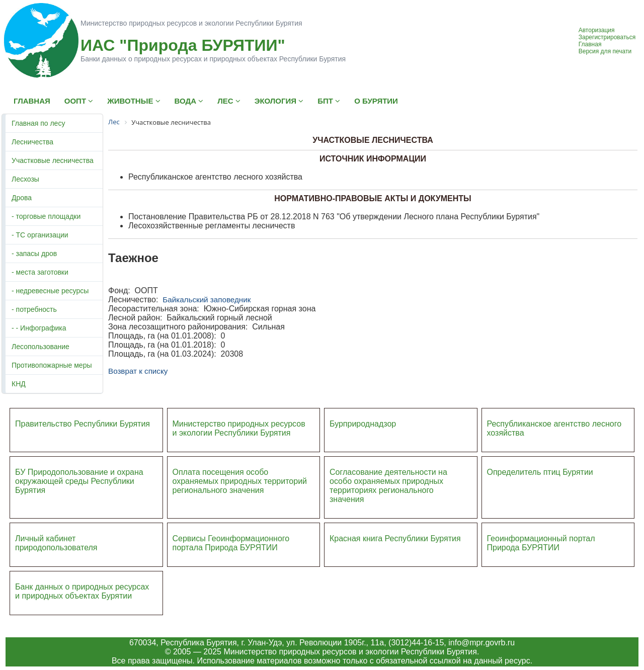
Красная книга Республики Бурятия (395, 538)
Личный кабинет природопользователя (56, 543)
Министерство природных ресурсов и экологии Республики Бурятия (239, 428)
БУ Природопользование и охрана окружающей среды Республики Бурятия (79, 481)
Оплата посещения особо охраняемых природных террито (233, 477)
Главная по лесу (38, 123)
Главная (590, 44)
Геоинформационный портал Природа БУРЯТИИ (541, 543)
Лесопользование (41, 347)
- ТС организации (40, 235)
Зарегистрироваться (607, 37)
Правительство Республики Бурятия (83, 424)
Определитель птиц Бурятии (540, 472)
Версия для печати (605, 51)
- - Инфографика (39, 328)
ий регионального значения (240, 486)
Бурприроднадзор (363, 424)
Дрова (22, 198)
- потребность (34, 309)
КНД (19, 384)
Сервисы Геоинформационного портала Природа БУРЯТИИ (231, 543)
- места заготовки (40, 272)
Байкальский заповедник (207, 300)
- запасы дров (34, 254)
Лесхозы (25, 179)
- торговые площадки (46, 216)
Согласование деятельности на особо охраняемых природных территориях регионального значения (388, 486)
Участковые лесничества (53, 160)
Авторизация (597, 30)
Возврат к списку (138, 371)
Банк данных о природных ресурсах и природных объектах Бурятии (82, 591)
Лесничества (32, 142)
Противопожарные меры (52, 365)
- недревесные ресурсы (50, 291)
